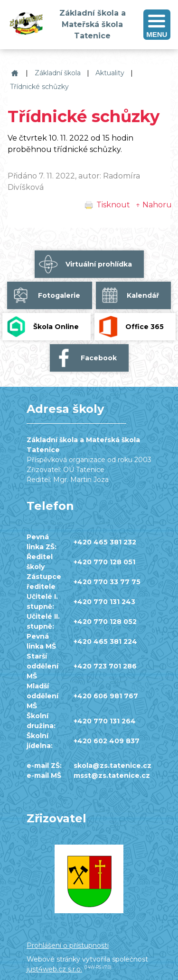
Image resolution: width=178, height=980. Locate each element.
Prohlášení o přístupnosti (68, 945)
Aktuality (110, 73)
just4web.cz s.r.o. (54, 969)
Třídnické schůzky (39, 87)
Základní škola (58, 73)
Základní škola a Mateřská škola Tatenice (14, 73)
